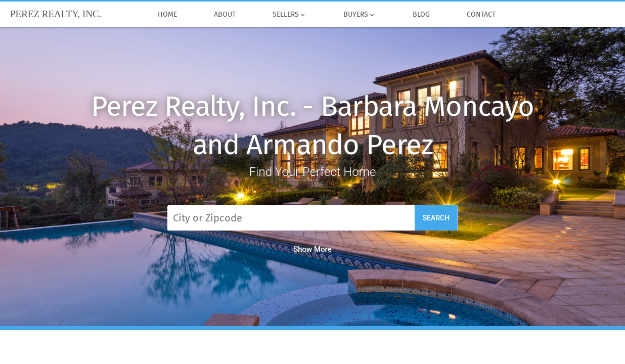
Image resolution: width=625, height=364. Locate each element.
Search (436, 218)
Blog (421, 15)
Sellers (289, 15)
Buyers (359, 15)
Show (312, 249)
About (225, 15)
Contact (481, 15)
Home (167, 15)
